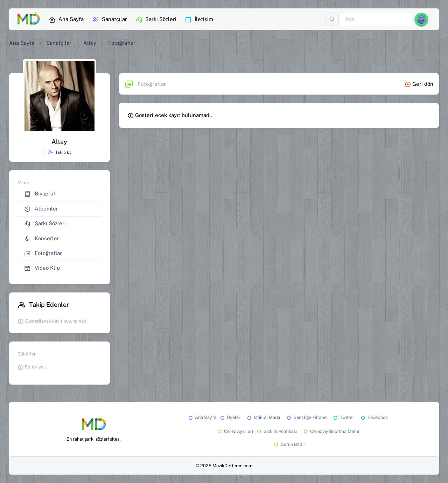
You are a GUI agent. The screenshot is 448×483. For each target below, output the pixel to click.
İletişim (199, 20)
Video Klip (42, 268)
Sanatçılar (110, 20)
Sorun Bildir (289, 444)
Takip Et (59, 152)
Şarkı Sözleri (156, 20)
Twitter (343, 417)
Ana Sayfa (66, 20)
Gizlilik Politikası (276, 431)
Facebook (374, 417)
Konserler (42, 239)
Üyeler (230, 417)
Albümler (41, 209)
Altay (90, 43)
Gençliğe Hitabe (306, 417)
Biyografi (40, 194)
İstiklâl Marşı (263, 417)
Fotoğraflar (43, 253)
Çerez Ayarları (235, 431)
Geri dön (419, 84)
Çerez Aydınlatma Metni (331, 431)
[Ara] (376, 19)
